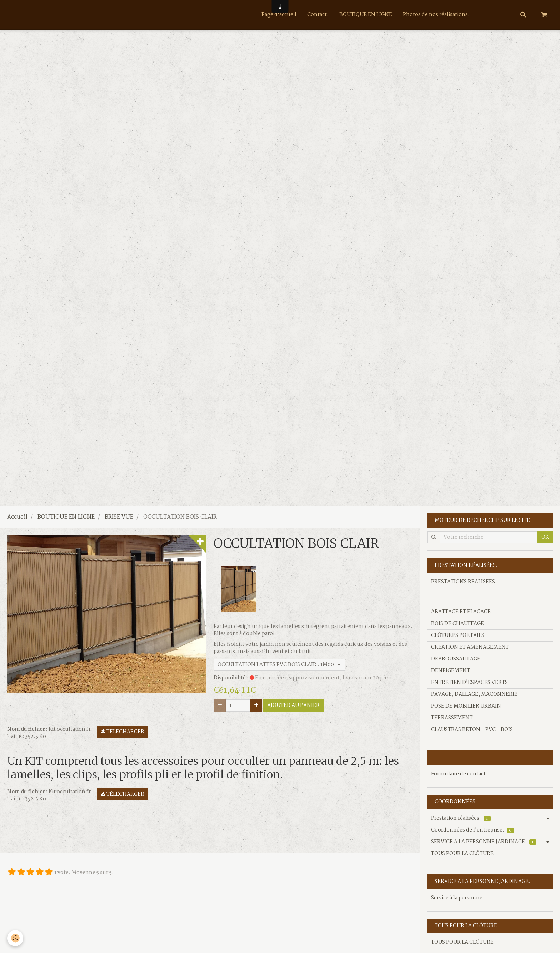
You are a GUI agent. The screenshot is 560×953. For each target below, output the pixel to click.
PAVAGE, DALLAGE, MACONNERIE (474, 694)
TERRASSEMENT (452, 718)
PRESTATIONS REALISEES (463, 582)
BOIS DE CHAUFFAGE (457, 624)
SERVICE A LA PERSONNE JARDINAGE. (484, 842)
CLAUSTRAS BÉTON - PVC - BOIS (472, 730)
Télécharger (122, 732)
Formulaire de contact (458, 774)
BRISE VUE (119, 517)
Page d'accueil (279, 15)
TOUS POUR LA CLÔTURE (462, 854)
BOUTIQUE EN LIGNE (366, 15)
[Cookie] (15, 938)
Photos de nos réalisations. (436, 15)
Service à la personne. (458, 898)
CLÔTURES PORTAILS (458, 635)
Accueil (17, 517)
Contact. (318, 15)
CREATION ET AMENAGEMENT (470, 647)
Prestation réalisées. (461, 818)
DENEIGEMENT (451, 671)
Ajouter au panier (293, 705)
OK (545, 537)
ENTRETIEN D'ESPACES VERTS (469, 683)
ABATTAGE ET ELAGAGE (461, 612)
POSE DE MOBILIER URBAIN (466, 706)
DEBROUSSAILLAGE (456, 659)
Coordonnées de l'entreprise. (472, 830)
